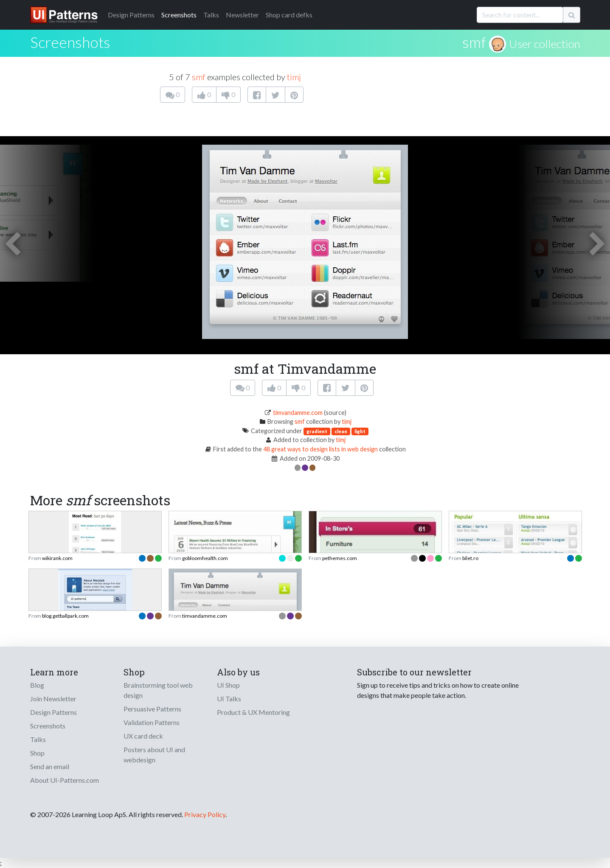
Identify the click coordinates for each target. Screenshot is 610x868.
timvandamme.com (298, 413)
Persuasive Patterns (152, 709)
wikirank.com (57, 558)
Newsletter (242, 15)
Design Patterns (53, 712)
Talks (211, 15)
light (360, 431)
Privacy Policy (205, 814)
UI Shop (228, 685)
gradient (317, 431)
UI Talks (229, 699)
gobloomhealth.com (205, 558)
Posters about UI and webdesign (154, 755)
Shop (37, 753)
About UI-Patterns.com (65, 780)
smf (474, 42)
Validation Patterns (152, 722)
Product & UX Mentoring (253, 712)
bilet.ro (470, 558)
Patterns (131, 15)
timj (294, 77)
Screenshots (179, 15)
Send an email (50, 766)
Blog (37, 685)
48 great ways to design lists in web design (320, 449)
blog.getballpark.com (65, 616)
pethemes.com (340, 558)
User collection (545, 44)
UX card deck (143, 736)
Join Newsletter (53, 699)
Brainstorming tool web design (158, 690)
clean (341, 431)
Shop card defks (289, 15)
